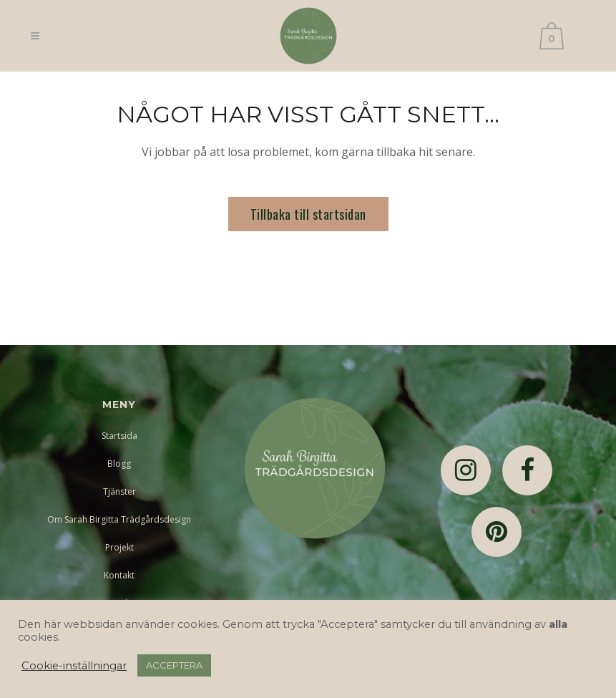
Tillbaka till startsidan (308, 214)
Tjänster (119, 491)
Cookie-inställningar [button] (74, 666)
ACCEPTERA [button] (174, 665)
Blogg (119, 464)
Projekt (119, 547)
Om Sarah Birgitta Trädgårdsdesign (119, 519)
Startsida (119, 436)
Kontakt (119, 575)
